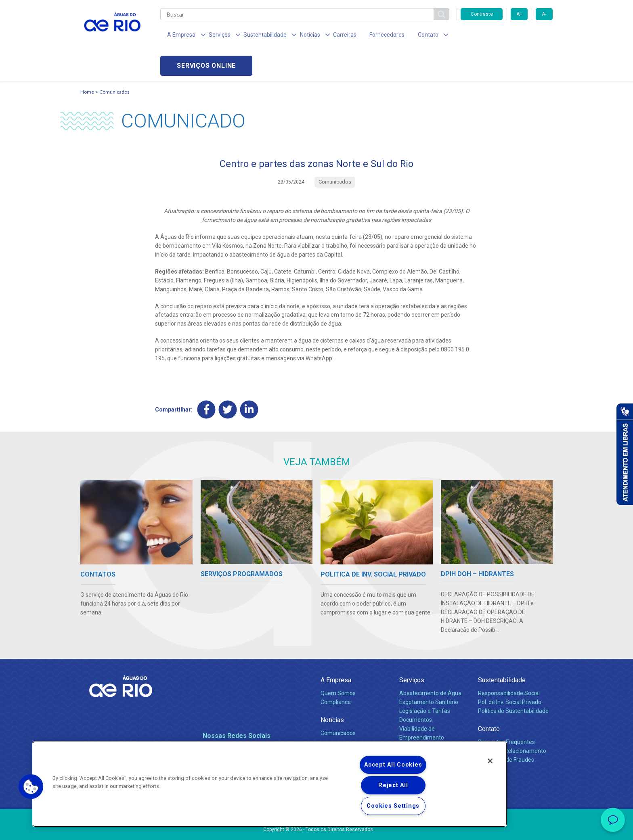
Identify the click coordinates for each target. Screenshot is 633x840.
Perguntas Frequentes (506, 713)
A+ (519, 14)
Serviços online (507, 37)
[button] (31, 787)
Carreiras (326, 36)
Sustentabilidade (502, 651)
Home (87, 63)
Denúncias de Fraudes (506, 730)
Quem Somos (338, 664)
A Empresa (336, 651)
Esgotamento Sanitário (429, 673)
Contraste (482, 14)
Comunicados (114, 63)
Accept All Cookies (393, 765)
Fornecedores (364, 36)
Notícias (332, 691)
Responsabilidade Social (509, 664)
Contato (489, 699)
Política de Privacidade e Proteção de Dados (316, 828)
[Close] (490, 761)
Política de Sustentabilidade (513, 681)
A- (544, 14)
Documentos (416, 690)
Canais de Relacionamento (512, 721)
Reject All (393, 785)
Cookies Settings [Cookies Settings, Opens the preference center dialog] (393, 806)
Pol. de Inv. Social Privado (510, 673)
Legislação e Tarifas (425, 681)
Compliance (336, 673)
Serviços (412, 651)
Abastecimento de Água (430, 664)
